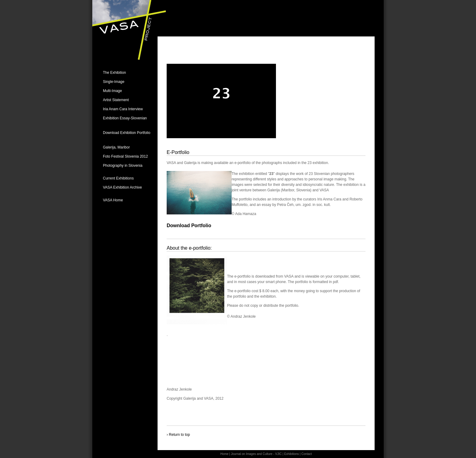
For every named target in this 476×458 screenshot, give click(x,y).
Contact (307, 454)
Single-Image (114, 82)
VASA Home (113, 200)
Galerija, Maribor (116, 147)
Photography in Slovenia (123, 166)
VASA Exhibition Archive (122, 187)
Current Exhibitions (118, 178)
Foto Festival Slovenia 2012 (125, 156)
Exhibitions (291, 454)
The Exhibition (114, 73)
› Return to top (178, 435)
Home (224, 454)
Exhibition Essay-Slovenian (125, 118)
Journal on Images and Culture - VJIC (256, 454)
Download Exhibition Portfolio (127, 133)
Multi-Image (112, 91)
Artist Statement (116, 100)
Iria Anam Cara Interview (123, 109)
